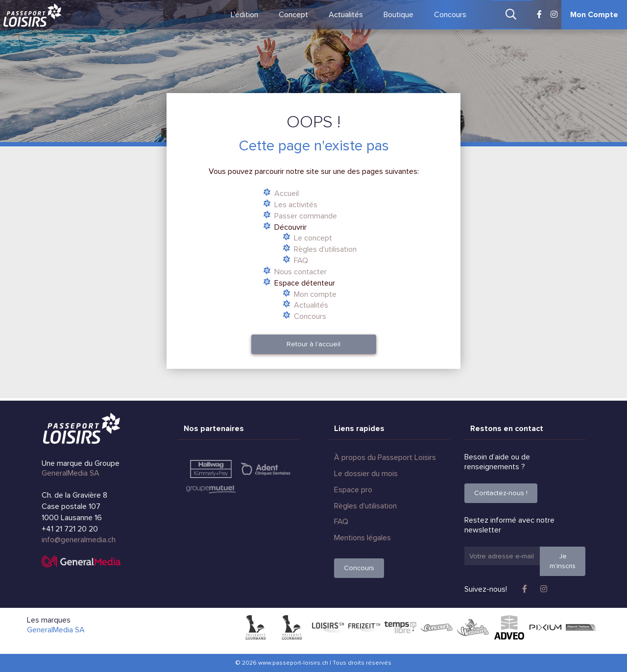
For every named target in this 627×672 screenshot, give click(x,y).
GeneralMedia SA (71, 473)
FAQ (301, 261)
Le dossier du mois (366, 474)
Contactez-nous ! (501, 493)
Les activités (296, 205)
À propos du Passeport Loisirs (385, 457)
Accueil (287, 193)
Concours (450, 15)
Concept (293, 15)
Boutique (398, 15)
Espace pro (353, 490)
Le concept (313, 238)
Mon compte (315, 294)
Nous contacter (301, 272)
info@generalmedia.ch (79, 540)
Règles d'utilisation (325, 249)
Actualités (346, 15)
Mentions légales (362, 538)
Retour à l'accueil (313, 344)
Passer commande (306, 216)
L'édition (244, 15)
